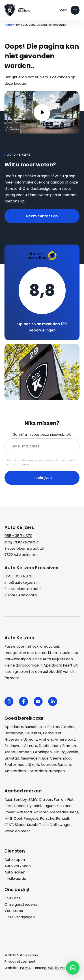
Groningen (42, 752)
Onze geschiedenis (21, 904)
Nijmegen (57, 771)
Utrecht (30, 739)
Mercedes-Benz (64, 812)
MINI (8, 818)
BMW (33, 800)
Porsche (47, 818)
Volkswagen (61, 825)
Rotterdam (37, 771)
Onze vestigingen (20, 917)
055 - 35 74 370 (18, 536)
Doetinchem (50, 746)
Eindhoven (14, 746)
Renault (63, 818)
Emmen (69, 746)
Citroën (46, 800)
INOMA (25, 968)
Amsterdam (15, 771)
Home (9, 25)
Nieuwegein (31, 758)
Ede (45, 758)
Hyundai (34, 806)
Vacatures (14, 911)
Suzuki (32, 825)
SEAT (9, 825)
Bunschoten (35, 727)
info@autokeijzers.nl (22, 542)
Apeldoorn (14, 727)
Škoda (20, 825)
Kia (59, 806)
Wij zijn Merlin (58, 968)
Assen (10, 752)
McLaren (41, 812)
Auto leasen (15, 872)
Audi (8, 800)
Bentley (20, 800)
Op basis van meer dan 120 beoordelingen (42, 327)
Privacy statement (20, 961)
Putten (53, 727)
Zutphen (68, 727)
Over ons (12, 898)
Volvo (9, 831)
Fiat (70, 800)
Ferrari (60, 800)
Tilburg (59, 752)
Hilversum (13, 739)
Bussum (64, 765)
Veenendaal (61, 758)
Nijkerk (33, 765)
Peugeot (31, 818)
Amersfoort (65, 739)
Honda (20, 806)
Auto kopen (15, 860)
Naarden (48, 765)
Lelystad (12, 758)
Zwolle (73, 752)
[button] (73, 968)
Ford (9, 806)
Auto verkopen (18, 866)
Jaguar (49, 806)
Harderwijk (14, 733)
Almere (31, 746)
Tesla (44, 825)
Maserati (24, 812)
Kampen (24, 752)
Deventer (33, 733)
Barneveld (52, 733)
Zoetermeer (15, 765)
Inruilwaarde (15, 879)
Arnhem (46, 739)
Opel (18, 818)
